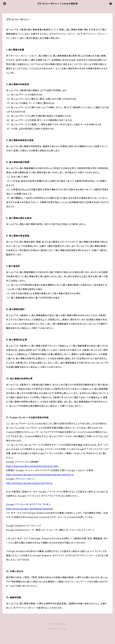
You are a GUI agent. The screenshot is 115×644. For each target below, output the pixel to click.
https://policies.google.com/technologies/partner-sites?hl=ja (40, 475)
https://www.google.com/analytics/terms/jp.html (32, 466)
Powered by (58, 629)
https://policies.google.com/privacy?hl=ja (29, 483)
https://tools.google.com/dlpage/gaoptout (30, 509)
